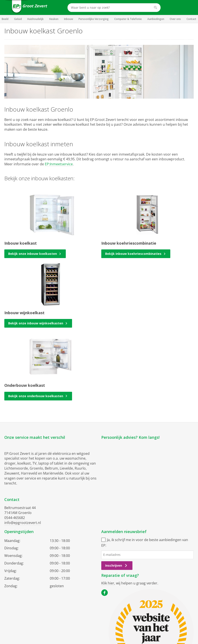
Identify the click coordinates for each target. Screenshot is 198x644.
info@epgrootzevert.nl (23, 523)
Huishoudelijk (35, 19)
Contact (191, 19)
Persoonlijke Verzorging (94, 19)
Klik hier (108, 583)
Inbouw (69, 19)
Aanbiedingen (156, 19)
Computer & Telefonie (128, 19)
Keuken (54, 19)
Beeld (5, 19)
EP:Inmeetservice (59, 164)
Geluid (18, 19)
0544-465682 (15, 518)
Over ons (175, 19)
